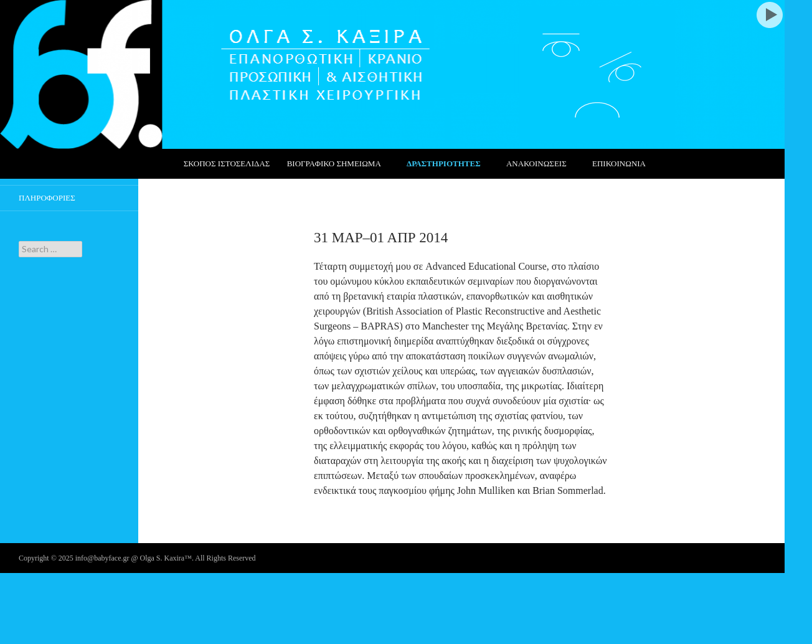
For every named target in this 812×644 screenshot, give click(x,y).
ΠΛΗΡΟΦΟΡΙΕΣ (47, 198)
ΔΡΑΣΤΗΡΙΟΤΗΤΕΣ (444, 163)
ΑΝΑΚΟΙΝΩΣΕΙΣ (536, 163)
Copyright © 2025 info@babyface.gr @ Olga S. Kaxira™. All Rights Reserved (137, 558)
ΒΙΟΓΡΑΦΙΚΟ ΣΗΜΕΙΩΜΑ (334, 163)
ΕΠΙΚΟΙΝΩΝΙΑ (619, 163)
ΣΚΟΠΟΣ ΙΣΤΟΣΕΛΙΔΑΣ (227, 163)
